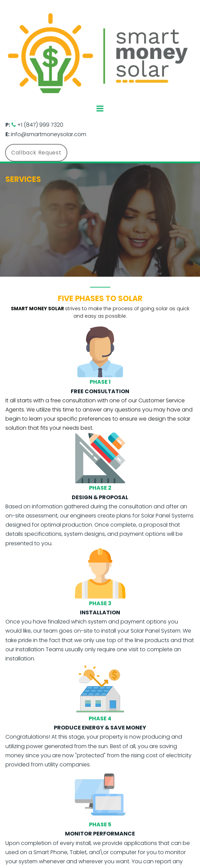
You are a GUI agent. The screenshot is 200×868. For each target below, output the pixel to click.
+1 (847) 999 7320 (40, 125)
